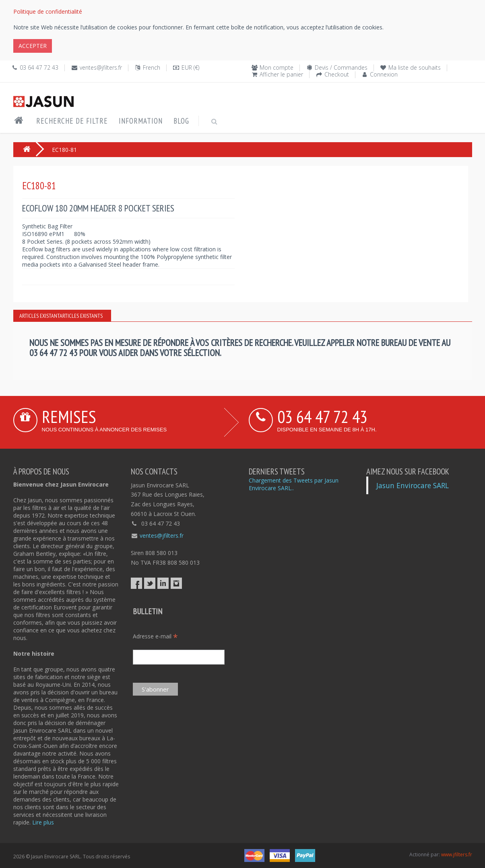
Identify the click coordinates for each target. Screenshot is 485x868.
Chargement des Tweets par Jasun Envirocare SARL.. (294, 484)
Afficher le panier (281, 74)
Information (141, 121)
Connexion (384, 74)
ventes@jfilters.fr (101, 67)
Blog (181, 121)
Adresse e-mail (155, 636)
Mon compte (277, 67)
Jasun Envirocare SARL (413, 485)
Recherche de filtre (72, 121)
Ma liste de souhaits (415, 67)
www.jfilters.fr (457, 855)
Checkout (337, 74)
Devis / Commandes (341, 67)
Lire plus (43, 822)
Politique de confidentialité (48, 11)
